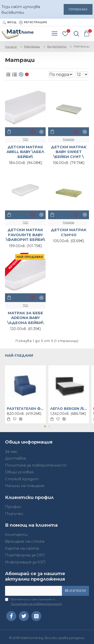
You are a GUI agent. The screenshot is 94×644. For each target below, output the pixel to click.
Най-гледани (19, 356)
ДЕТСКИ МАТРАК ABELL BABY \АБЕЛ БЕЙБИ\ (25, 152)
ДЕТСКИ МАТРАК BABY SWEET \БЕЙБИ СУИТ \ (69, 152)
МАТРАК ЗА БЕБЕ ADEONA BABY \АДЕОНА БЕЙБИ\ (25, 318)
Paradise (69, 139)
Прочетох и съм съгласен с (34, 602)
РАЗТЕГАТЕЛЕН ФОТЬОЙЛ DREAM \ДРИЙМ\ (25, 409)
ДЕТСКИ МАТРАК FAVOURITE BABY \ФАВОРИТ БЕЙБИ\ (25, 235)
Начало (11, 47)
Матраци (32, 46)
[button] (45, 426)
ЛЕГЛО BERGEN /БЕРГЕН (69, 409)
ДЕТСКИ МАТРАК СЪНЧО (69, 232)
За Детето (57, 46)
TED (25, 139)
